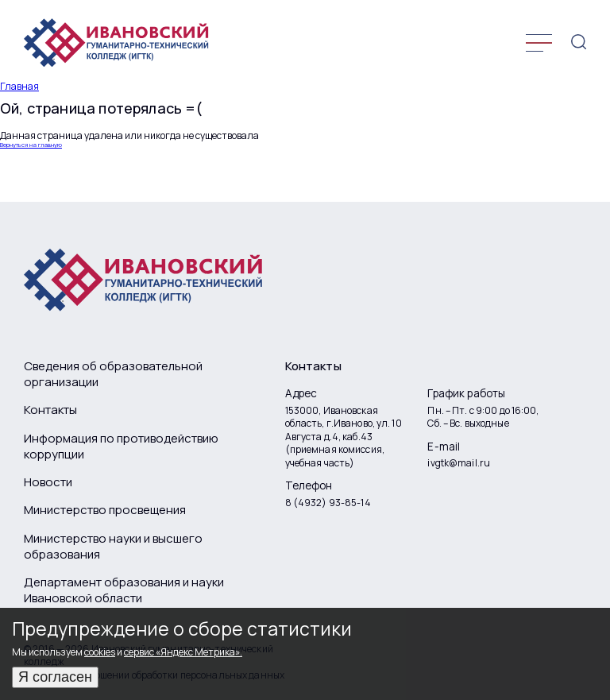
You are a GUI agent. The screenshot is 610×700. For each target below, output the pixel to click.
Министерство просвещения (105, 510)
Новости (48, 482)
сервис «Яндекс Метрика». (183, 652)
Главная (19, 87)
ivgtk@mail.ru (459, 463)
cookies (100, 652)
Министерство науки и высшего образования (113, 547)
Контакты (50, 410)
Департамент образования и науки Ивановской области (124, 590)
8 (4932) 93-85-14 (328, 503)
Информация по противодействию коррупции (121, 447)
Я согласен (55, 677)
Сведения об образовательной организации (113, 374)
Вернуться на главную (31, 145)
